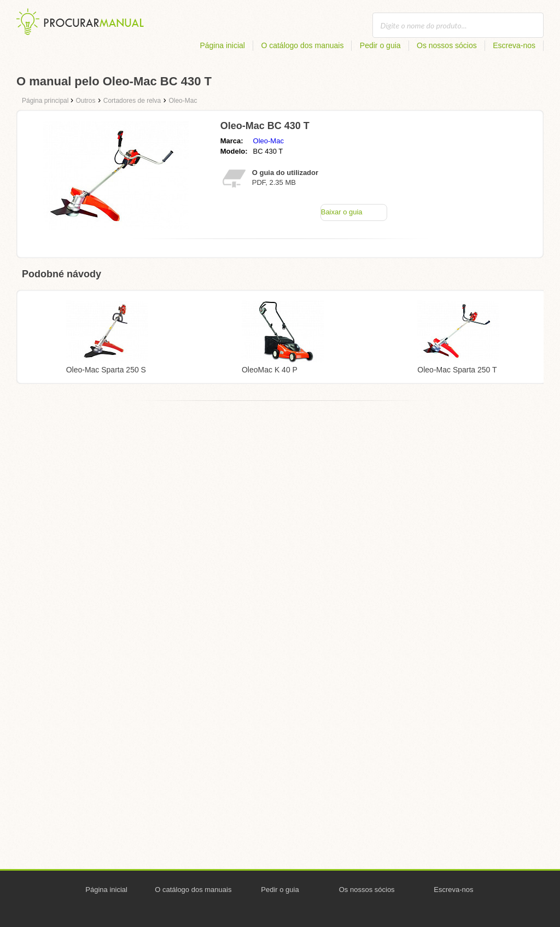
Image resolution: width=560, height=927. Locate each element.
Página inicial (222, 45)
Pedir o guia (380, 45)
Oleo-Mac (269, 141)
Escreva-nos (514, 45)
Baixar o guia (342, 212)
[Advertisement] (280, 493)
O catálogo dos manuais (302, 45)
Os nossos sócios (447, 45)
